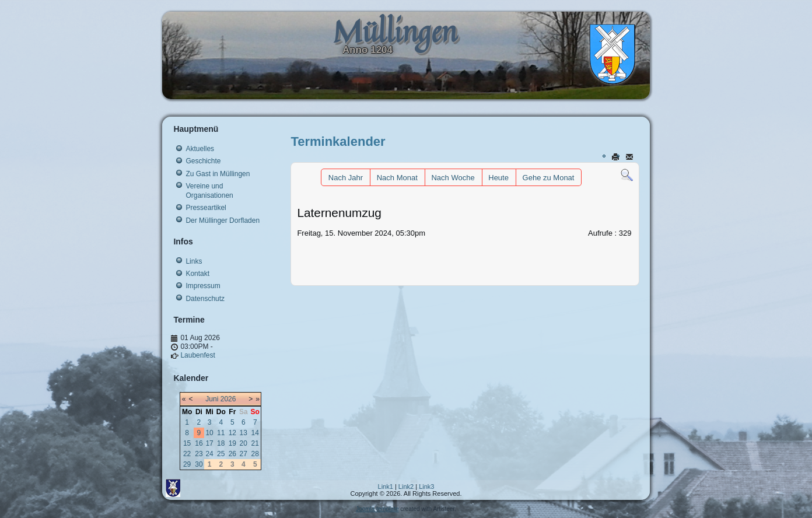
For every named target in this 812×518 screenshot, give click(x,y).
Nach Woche (453, 178)
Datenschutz (205, 299)
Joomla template (377, 509)
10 (209, 433)
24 (209, 454)
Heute (498, 178)
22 (187, 454)
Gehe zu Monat (549, 178)
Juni (212, 399)
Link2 (406, 487)
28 (255, 454)
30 (199, 464)
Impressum (203, 286)
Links (194, 261)
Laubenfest (197, 355)
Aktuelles (200, 149)
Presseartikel (206, 208)
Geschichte (203, 161)
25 (221, 454)
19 (232, 443)
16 (199, 443)
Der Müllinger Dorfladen (223, 220)
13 (244, 433)
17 (209, 443)
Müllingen (395, 31)
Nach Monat (397, 178)
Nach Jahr (346, 178)
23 (199, 454)
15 (187, 443)
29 (187, 464)
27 (244, 454)
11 (221, 433)
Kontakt (197, 274)
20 (244, 443)
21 (255, 443)
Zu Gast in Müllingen (218, 174)
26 (232, 454)
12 (232, 433)
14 (255, 433)
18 (221, 443)
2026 (228, 399)
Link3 (426, 487)
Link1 (386, 487)
